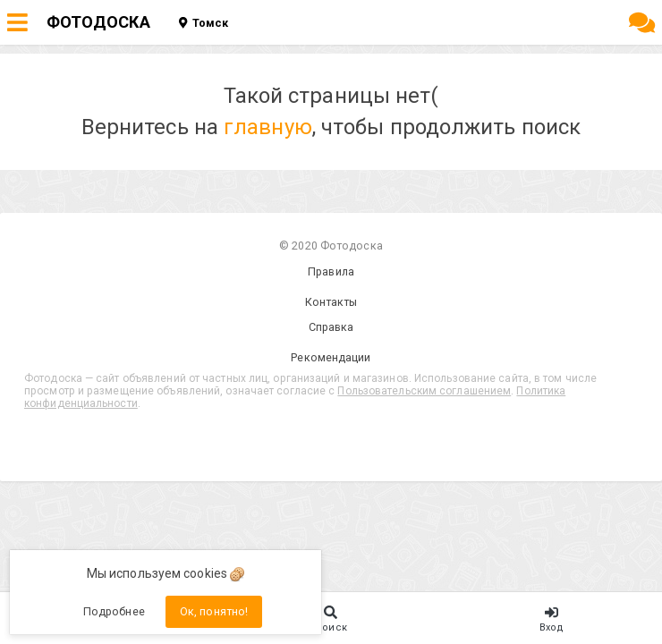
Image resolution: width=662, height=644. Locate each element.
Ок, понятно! (214, 611)
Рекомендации (331, 357)
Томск (204, 23)
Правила (331, 271)
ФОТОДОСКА (98, 22)
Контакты (331, 302)
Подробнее (114, 611)
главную (268, 127)
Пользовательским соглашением (424, 391)
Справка (331, 327)
